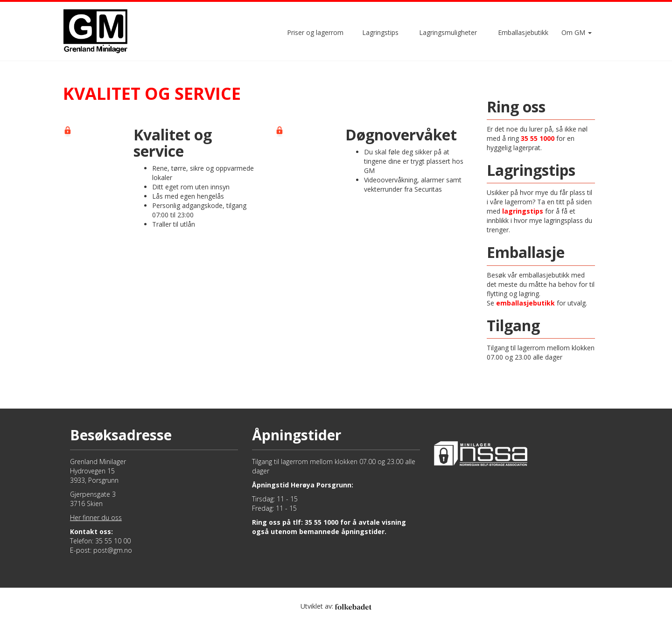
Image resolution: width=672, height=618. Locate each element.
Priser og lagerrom (315, 32)
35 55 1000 (538, 138)
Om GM (577, 32)
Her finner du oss (96, 517)
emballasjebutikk (525, 303)
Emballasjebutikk (523, 32)
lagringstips (523, 211)
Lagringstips (380, 32)
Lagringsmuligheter (448, 32)
